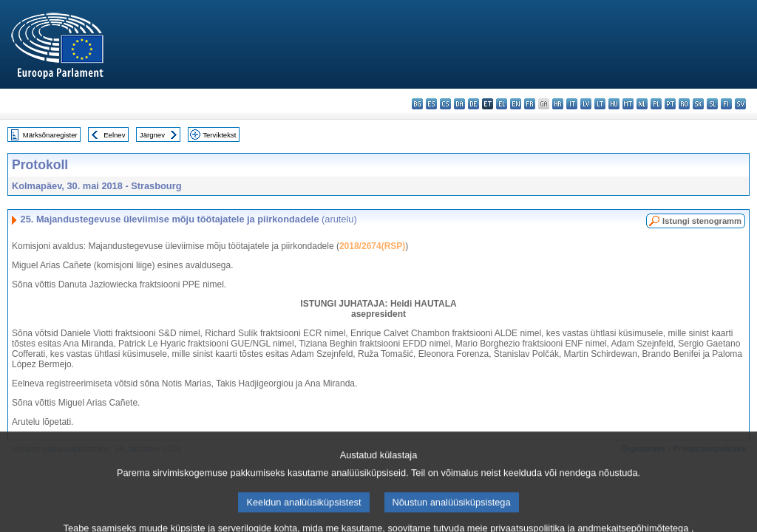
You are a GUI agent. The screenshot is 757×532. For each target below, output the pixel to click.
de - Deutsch (473, 104)
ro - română (684, 104)
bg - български (417, 104)
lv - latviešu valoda (586, 104)
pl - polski (656, 104)
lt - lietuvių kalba (600, 104)
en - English (516, 104)
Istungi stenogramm (702, 221)
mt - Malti (628, 104)
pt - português (670, 104)
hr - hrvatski (558, 104)
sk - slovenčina (698, 104)
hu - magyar (614, 104)
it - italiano (572, 104)
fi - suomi (726, 104)
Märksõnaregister (50, 135)
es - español (431, 104)
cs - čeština (445, 104)
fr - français (530, 104)
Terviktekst (219, 135)
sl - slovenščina (712, 104)
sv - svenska (740, 104)
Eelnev (114, 135)
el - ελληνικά (502, 104)
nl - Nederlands (642, 104)
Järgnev (152, 135)
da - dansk (459, 104)
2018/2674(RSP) (372, 246)
